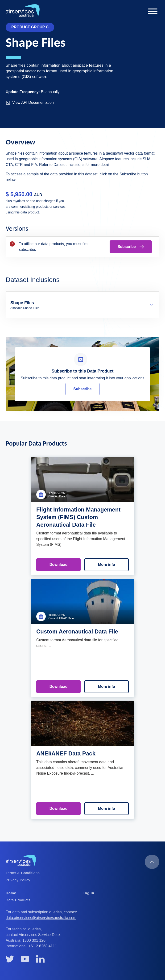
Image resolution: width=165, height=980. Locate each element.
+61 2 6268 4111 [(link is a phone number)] (43, 946)
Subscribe (131, 247)
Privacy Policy (18, 880)
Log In (88, 893)
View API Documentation (30, 103)
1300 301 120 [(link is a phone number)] (34, 940)
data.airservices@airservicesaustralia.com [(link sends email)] (41, 918)
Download (58, 565)
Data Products (18, 900)
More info (107, 565)
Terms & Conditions (23, 873)
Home (11, 893)
